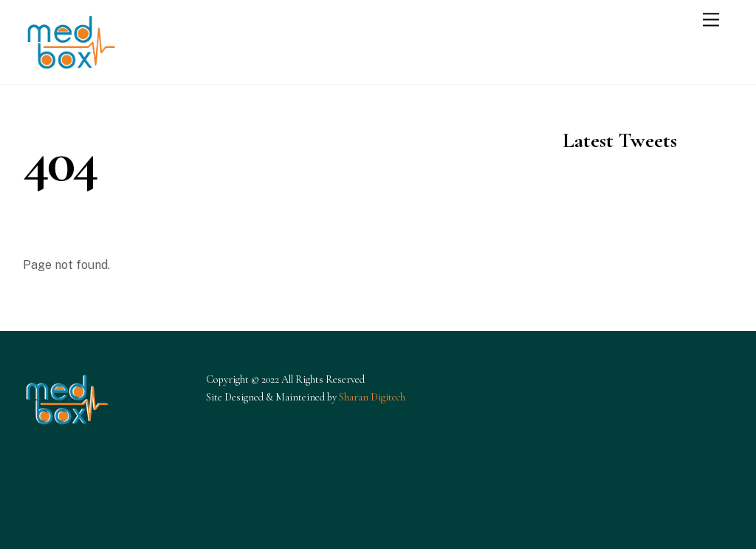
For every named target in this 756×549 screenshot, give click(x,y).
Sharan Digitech (372, 397)
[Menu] (711, 20)
